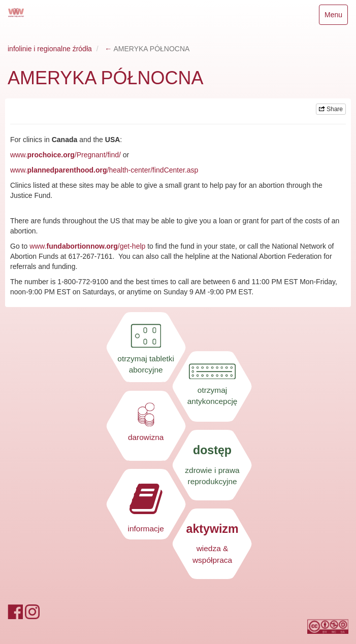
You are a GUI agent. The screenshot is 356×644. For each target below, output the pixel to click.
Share (331, 109)
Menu (336, 17)
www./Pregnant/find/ (66, 155)
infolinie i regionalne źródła (50, 49)
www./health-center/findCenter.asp (104, 170)
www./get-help (87, 246)
